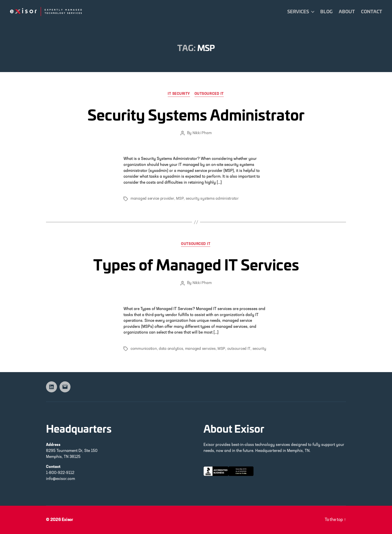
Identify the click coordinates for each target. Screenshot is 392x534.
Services (298, 12)
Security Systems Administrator (196, 113)
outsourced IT (239, 349)
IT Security (179, 94)
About (347, 12)
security (259, 349)
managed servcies (200, 349)
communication (144, 349)
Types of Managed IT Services (196, 264)
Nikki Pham (202, 133)
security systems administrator (212, 199)
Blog (326, 12)
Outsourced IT (210, 94)
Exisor (68, 520)
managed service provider (152, 199)
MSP (179, 199)
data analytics (171, 349)
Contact (371, 12)
